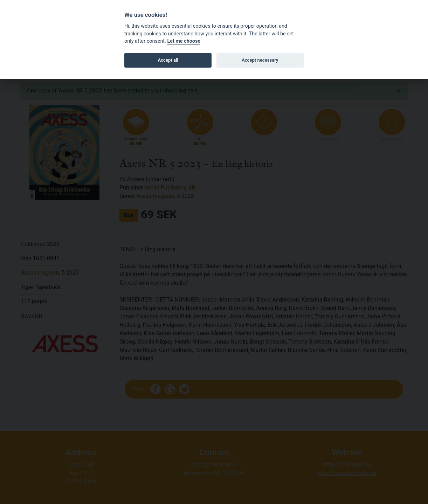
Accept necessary (260, 60)
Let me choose (184, 41)
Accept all (168, 60)
